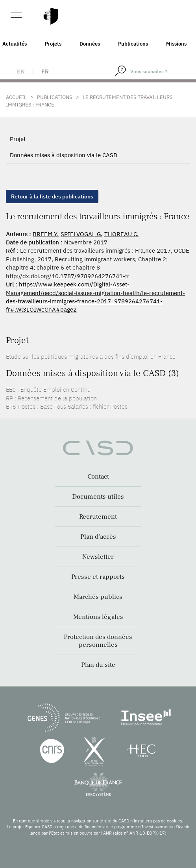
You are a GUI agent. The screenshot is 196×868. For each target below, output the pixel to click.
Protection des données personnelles (98, 641)
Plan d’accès (98, 537)
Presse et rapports (98, 577)
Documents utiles (98, 497)
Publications (133, 44)
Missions (176, 44)
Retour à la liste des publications (52, 196)
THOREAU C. (121, 234)
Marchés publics (98, 597)
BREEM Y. (46, 234)
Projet (18, 139)
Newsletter (98, 557)
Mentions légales (98, 617)
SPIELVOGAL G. (81, 234)
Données (90, 44)
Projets (53, 44)
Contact (98, 477)
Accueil (16, 97)
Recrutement (98, 517)
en (21, 71)
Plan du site (98, 665)
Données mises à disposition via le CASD (64, 155)
